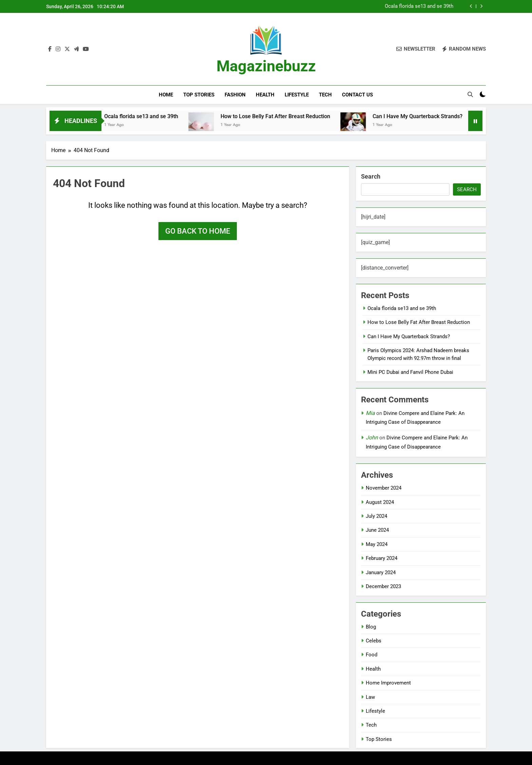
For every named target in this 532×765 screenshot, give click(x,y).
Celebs (374, 641)
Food (372, 655)
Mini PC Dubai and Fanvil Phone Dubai (410, 372)
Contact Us (357, 95)
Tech (325, 95)
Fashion (235, 95)
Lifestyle (297, 95)
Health (265, 95)
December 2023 (383, 586)
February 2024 (382, 558)
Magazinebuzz (266, 66)
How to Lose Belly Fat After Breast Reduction (289, 116)
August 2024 (380, 502)
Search (371, 176)
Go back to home (198, 231)
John (372, 438)
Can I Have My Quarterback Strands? (431, 116)
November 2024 (384, 488)
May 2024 (377, 544)
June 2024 (377, 530)
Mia (370, 413)
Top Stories (199, 95)
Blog (371, 627)
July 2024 (376, 516)
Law (370, 697)
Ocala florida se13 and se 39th (419, 6)
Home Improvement (388, 683)
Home (166, 95)
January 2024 (381, 572)
